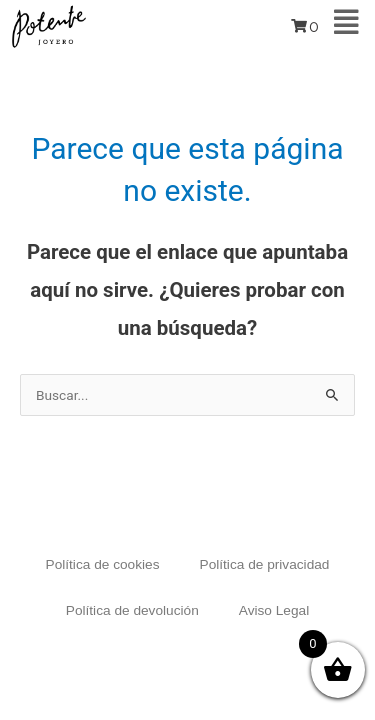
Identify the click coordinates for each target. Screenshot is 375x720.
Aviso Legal (274, 610)
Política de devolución (132, 610)
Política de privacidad (265, 564)
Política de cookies (103, 564)
